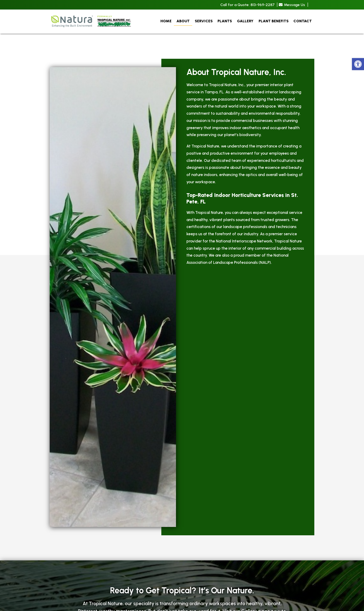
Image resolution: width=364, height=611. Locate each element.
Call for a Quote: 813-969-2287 (247, 5)
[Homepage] (91, 32)
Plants (225, 21)
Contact (303, 21)
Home (166, 21)
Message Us (292, 5)
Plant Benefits (274, 21)
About (183, 21)
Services (204, 21)
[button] (358, 64)
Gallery (245, 21)
